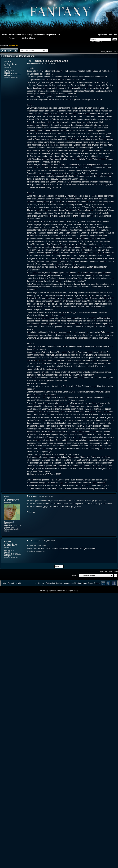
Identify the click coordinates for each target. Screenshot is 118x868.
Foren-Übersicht (14, 583)
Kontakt (41, 583)
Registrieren (102, 35)
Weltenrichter (14, 46)
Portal (4, 583)
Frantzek (7, 61)
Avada (6, 497)
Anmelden (113, 35)
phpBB (51, 591)
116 (12, 527)
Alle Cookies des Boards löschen (87, 583)
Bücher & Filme (28, 38)
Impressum (68, 583)
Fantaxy (12, 38)
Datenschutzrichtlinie (54, 583)
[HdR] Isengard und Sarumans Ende (18, 56)
